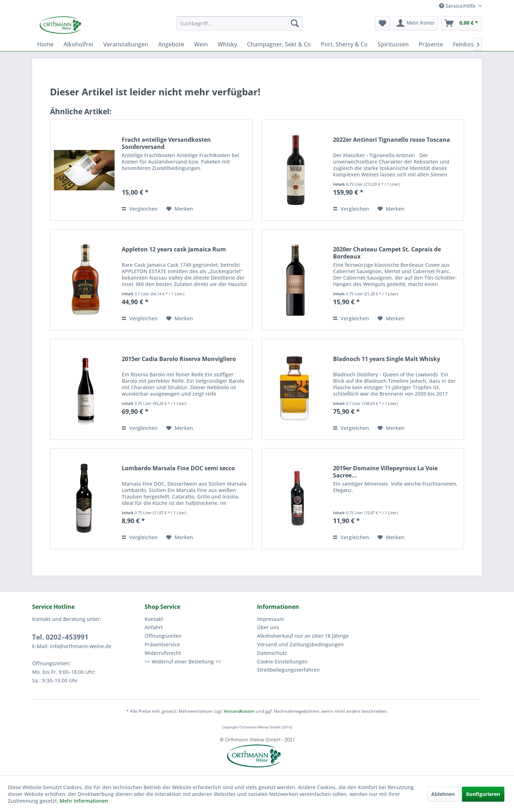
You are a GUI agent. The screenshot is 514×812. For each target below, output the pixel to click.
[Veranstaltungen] (126, 44)
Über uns (268, 627)
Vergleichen (140, 209)
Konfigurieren (483, 794)
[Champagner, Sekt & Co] (279, 44)
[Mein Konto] (416, 23)
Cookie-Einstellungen (282, 661)
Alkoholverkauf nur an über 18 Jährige (303, 636)
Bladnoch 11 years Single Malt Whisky (387, 359)
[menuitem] (239, 23)
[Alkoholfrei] (78, 44)
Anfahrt (154, 627)
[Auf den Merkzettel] (180, 209)
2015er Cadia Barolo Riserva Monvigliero (179, 359)
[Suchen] (295, 23)
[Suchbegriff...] (239, 23)
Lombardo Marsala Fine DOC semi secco (178, 468)
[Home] (45, 44)
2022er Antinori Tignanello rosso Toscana (392, 140)
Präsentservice (162, 644)
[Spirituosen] (393, 44)
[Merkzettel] (382, 23)
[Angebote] (171, 44)
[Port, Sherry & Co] (344, 44)
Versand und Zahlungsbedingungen (300, 644)
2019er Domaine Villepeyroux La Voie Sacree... (385, 472)
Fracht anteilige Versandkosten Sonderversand (166, 143)
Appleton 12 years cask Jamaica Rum (174, 249)
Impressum (271, 619)
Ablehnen (443, 794)
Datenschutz (272, 653)
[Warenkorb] (462, 23)
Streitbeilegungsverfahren (288, 670)
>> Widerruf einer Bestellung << (183, 661)
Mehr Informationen (84, 801)
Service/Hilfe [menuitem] (458, 6)
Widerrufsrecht (163, 653)
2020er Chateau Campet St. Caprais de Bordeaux (387, 253)
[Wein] (201, 44)
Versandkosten (239, 711)
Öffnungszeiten (163, 636)
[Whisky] (227, 44)
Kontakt (154, 619)
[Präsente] (431, 44)
